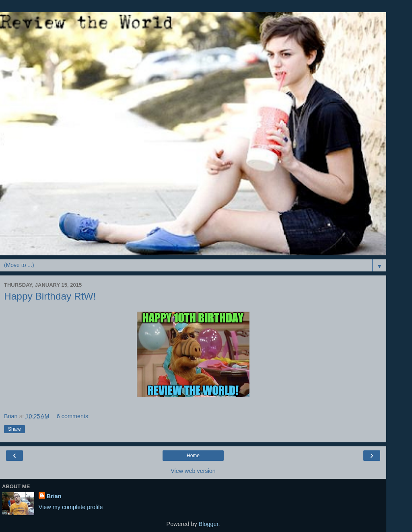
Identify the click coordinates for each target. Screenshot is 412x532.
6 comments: (73, 416)
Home (193, 456)
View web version (193, 471)
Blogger (209, 524)
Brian (54, 496)
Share (14, 429)
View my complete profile (71, 507)
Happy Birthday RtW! (50, 296)
